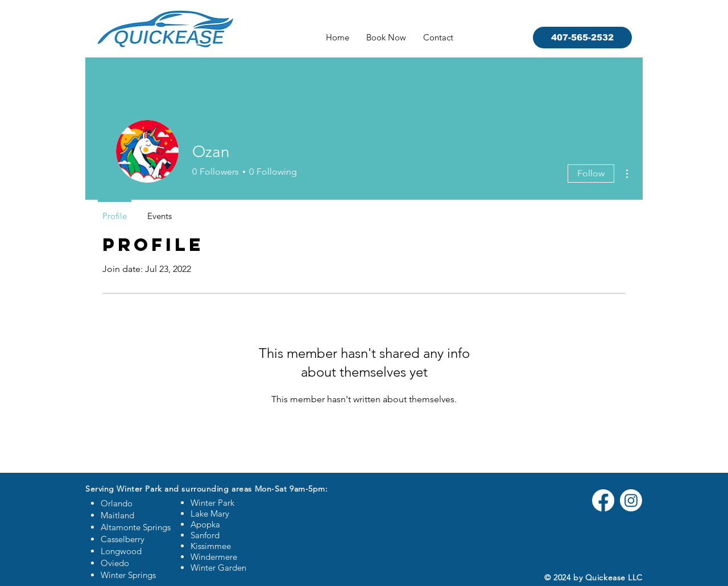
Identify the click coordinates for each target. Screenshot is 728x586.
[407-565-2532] (582, 38)
